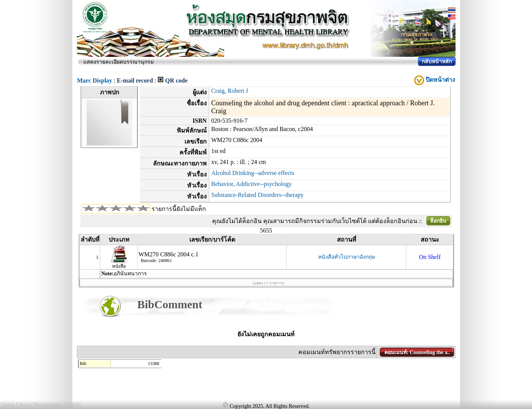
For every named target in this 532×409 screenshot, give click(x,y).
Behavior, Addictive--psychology (252, 184)
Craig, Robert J (230, 91)
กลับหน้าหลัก (437, 62)
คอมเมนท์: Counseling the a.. (417, 352)
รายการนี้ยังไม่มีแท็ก (179, 209)
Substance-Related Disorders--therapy (257, 195)
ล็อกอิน (438, 221)
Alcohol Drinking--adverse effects (253, 173)
